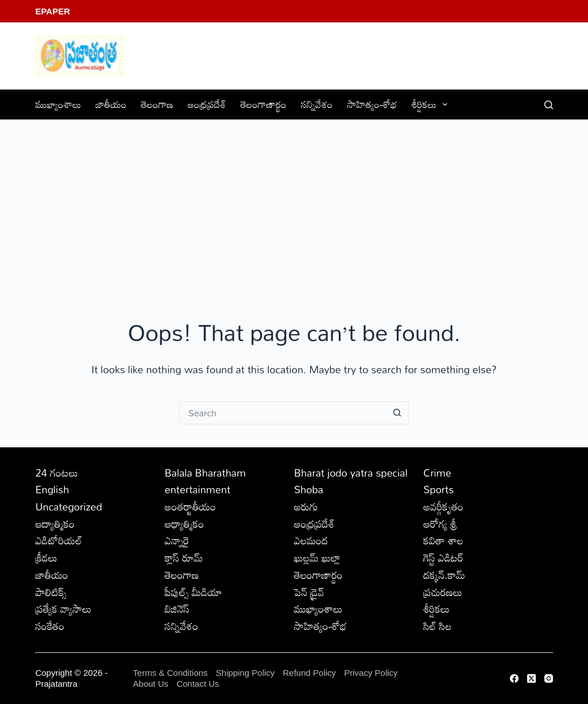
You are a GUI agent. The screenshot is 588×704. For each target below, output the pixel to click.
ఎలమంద (311, 540)
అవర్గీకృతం (443, 506)
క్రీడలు (46, 558)
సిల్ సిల (437, 626)
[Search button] (397, 413)
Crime (437, 473)
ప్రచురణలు (443, 592)
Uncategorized (68, 506)
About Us (151, 684)
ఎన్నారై (177, 540)
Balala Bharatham (205, 473)
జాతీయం (111, 104)
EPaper (53, 11)
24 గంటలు (56, 473)
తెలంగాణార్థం (264, 104)
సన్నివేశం (317, 104)
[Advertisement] (294, 206)
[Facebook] (514, 678)
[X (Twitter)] (531, 678)
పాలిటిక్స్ (51, 592)
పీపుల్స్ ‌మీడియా (194, 592)
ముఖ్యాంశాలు (58, 104)
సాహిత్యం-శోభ (372, 104)
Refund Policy (310, 673)
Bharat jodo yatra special (351, 473)
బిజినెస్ (177, 609)
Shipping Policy (245, 673)
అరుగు (306, 506)
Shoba (309, 489)
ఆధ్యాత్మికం (185, 524)
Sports (438, 489)
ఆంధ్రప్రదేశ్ (207, 104)
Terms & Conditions (171, 673)
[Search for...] (283, 413)
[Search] (549, 105)
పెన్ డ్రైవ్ (309, 592)
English (52, 489)
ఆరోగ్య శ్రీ (440, 524)
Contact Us (198, 684)
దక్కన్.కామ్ (444, 575)
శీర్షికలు (432, 104)
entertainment (198, 489)
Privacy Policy (371, 673)
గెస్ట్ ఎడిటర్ (443, 558)
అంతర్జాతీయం (190, 506)
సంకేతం (50, 626)
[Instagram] (549, 678)
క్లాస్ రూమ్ (184, 558)
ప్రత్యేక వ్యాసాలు (63, 609)
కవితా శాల (443, 540)
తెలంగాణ (157, 104)
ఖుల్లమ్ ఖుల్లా (317, 558)
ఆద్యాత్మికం (55, 524)
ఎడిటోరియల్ (59, 540)
